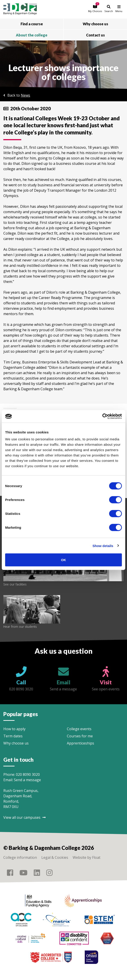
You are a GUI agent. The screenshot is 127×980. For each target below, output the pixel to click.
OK (64, 560)
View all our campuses (24, 817)
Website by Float (87, 857)
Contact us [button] (95, 35)
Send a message (27, 780)
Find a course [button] (32, 24)
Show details (103, 546)
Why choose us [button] (95, 24)
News (25, 95)
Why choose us (16, 743)
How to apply (14, 729)
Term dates (13, 736)
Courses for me (80, 736)
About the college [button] (32, 35)
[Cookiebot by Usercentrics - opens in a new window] (102, 416)
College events (79, 729)
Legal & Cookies (55, 857)
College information (20, 857)
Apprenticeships (80, 743)
